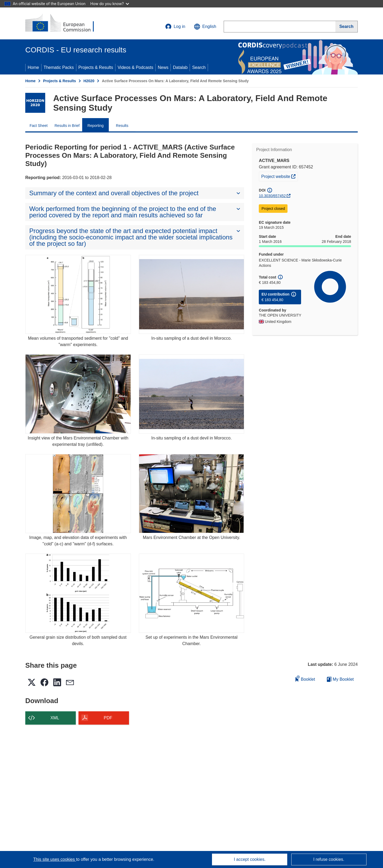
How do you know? (110, 4)
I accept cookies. (250, 859)
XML (55, 718)
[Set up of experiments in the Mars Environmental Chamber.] (192, 593)
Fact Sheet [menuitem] (39, 126)
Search (199, 67)
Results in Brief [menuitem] (67, 126)
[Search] (347, 27)
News (163, 67)
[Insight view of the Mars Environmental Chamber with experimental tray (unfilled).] (78, 394)
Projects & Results (96, 67)
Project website (279, 176)
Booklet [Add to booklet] (305, 678)
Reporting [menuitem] (96, 126)
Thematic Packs (59, 67)
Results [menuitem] (122, 126)
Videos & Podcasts (135, 67)
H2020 (89, 81)
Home (33, 67)
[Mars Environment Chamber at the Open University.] (192, 494)
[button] (205, 27)
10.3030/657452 (272, 196)
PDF (108, 718)
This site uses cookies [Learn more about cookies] (55, 859)
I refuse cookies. (329, 859)
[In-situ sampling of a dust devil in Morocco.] (192, 294)
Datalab (180, 67)
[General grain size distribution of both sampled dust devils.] (78, 593)
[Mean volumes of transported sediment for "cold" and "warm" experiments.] (78, 294)
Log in (175, 27)
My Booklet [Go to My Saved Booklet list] (340, 679)
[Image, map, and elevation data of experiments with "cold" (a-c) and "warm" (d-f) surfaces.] (78, 494)
